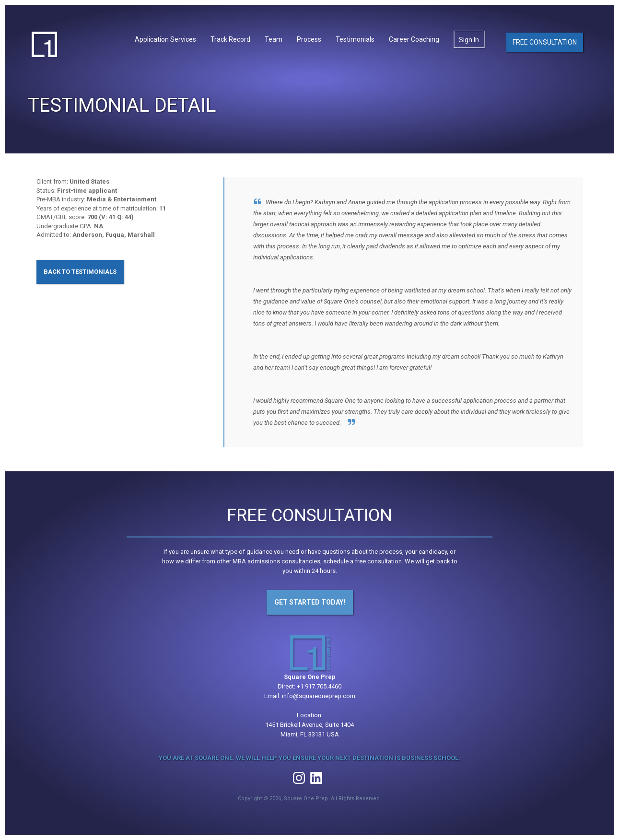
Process (309, 39)
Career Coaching (414, 39)
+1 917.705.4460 (319, 686)
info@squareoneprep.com (319, 696)
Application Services (165, 39)
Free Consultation (545, 42)
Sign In (469, 40)
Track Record (230, 39)
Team (274, 39)
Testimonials (355, 39)
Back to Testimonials (80, 272)
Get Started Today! (310, 602)
